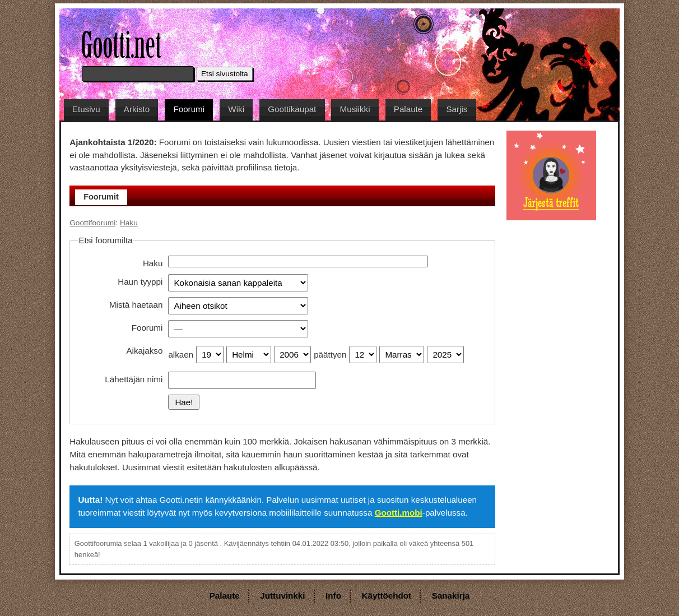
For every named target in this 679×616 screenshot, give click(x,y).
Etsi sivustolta (225, 74)
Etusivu (86, 109)
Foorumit (101, 197)
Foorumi (189, 109)
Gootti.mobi (399, 513)
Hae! (184, 402)
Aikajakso (144, 351)
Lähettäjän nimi (134, 379)
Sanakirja (451, 596)
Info (333, 596)
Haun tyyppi (140, 282)
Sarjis (457, 109)
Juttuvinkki (282, 596)
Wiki (236, 109)
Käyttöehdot (387, 596)
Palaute (408, 109)
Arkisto (137, 109)
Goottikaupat (292, 109)
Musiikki (355, 109)
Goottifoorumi (92, 223)
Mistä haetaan (136, 305)
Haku (129, 223)
